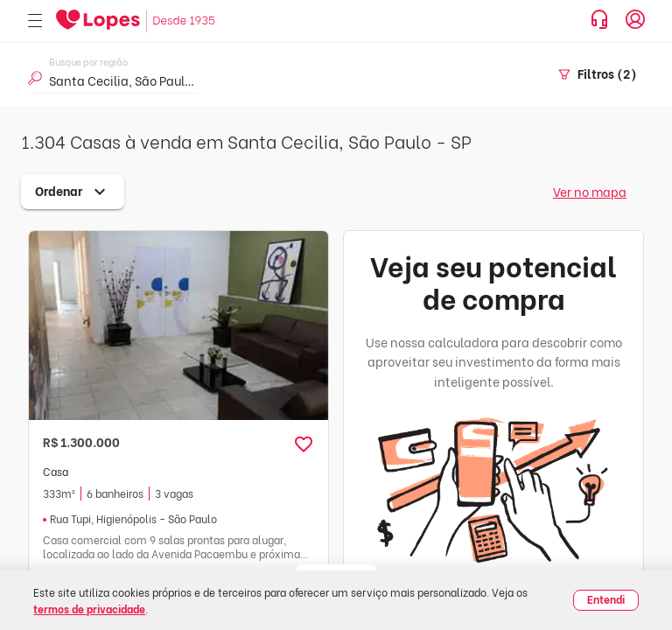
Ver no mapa (590, 191)
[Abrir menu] (35, 21)
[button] (304, 444)
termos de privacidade (89, 609)
